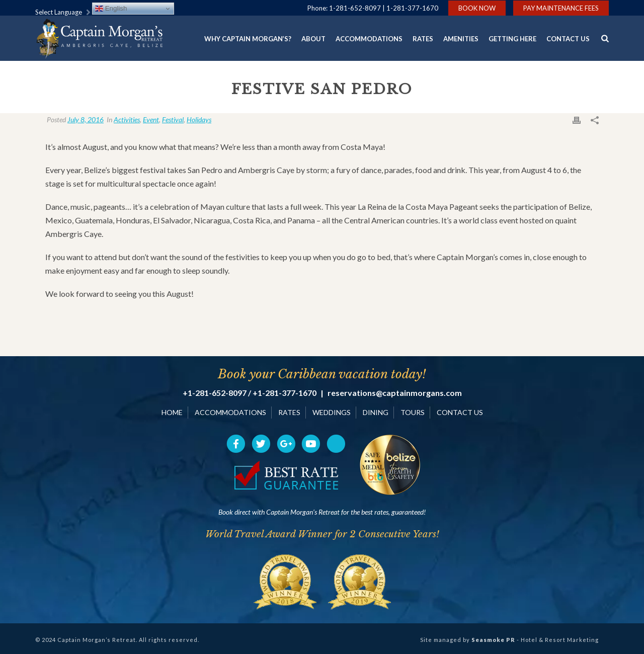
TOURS (413, 412)
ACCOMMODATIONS (230, 412)
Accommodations (369, 39)
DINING (376, 412)
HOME (172, 412)
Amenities (461, 39)
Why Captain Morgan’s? (248, 39)
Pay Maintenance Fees (561, 8)
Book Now (477, 8)
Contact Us (568, 39)
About (313, 39)
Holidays (199, 119)
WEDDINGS (332, 412)
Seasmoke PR (493, 640)
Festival (173, 119)
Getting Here (512, 39)
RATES (289, 412)
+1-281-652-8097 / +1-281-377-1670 (250, 393)
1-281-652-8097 (355, 8)
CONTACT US (460, 412)
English (111, 9)
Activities (127, 119)
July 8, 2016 (86, 119)
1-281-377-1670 (412, 8)
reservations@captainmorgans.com (395, 393)
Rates (423, 39)
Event (151, 119)
